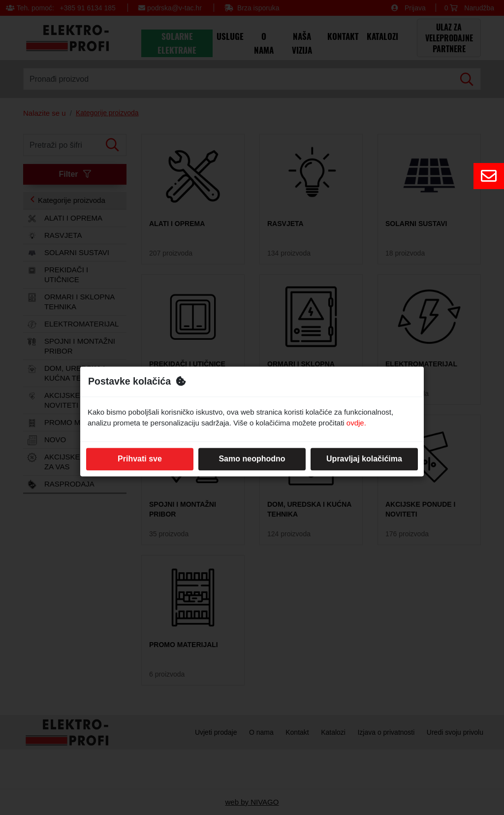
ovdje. (356, 423)
